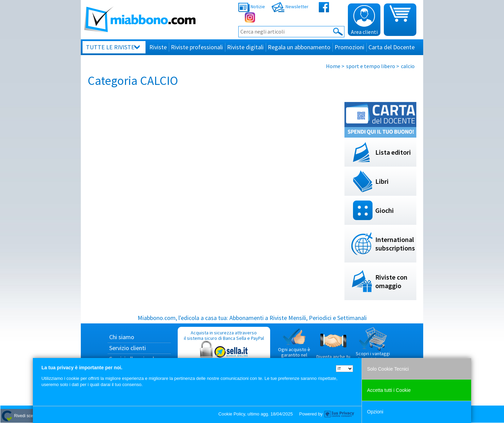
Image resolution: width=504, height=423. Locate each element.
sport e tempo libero (371, 66)
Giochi (385, 210)
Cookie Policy (232, 414)
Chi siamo (122, 337)
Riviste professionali (197, 47)
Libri (382, 181)
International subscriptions (395, 244)
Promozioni (349, 47)
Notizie (252, 7)
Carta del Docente (392, 47)
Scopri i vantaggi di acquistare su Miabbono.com (373, 347)
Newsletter (290, 7)
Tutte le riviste (110, 47)
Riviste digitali (245, 47)
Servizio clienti (128, 348)
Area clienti (364, 20)
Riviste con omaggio (391, 281)
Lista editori (393, 152)
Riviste (158, 47)
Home (333, 66)
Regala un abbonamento (299, 47)
